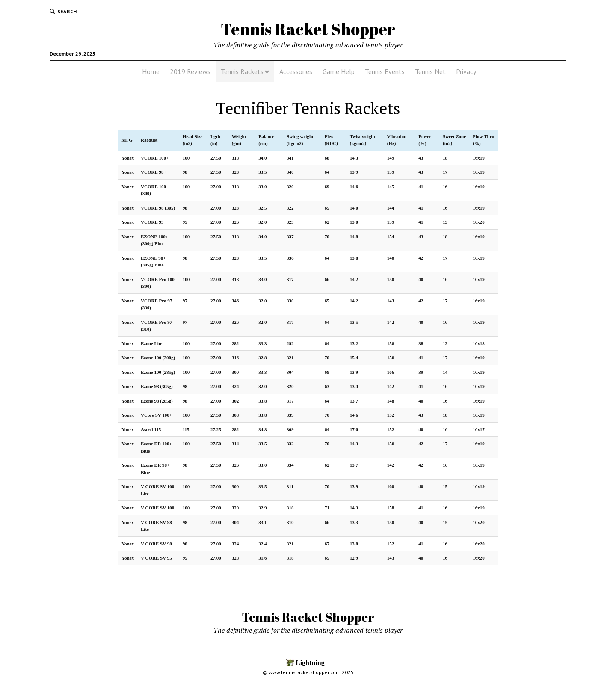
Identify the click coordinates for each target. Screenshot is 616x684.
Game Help (339, 71)
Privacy (466, 71)
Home (151, 71)
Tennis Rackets (242, 71)
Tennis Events (385, 71)
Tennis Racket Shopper (308, 29)
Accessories (296, 71)
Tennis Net (430, 71)
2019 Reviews (190, 71)
